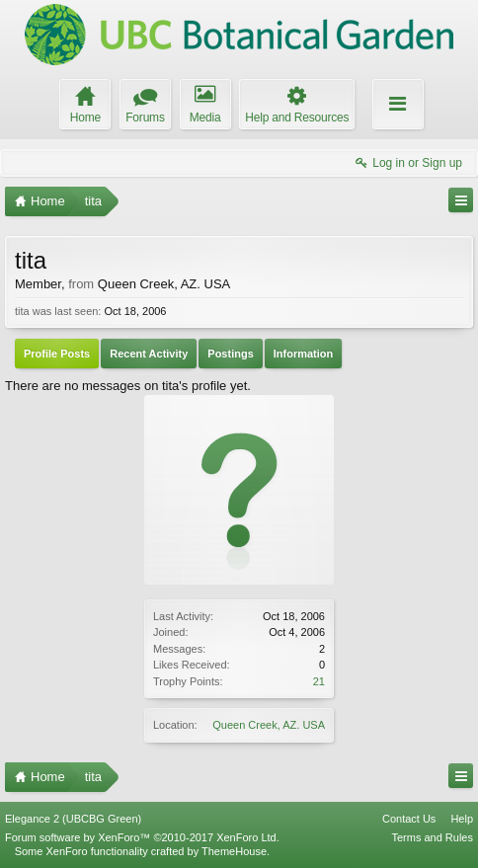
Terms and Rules (432, 837)
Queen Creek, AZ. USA (269, 725)
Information (304, 354)
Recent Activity (149, 354)
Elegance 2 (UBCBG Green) (73, 819)
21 (319, 681)
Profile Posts (57, 354)
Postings (230, 354)
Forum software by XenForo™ (142, 837)
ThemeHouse (234, 851)
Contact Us (409, 819)
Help (462, 819)
